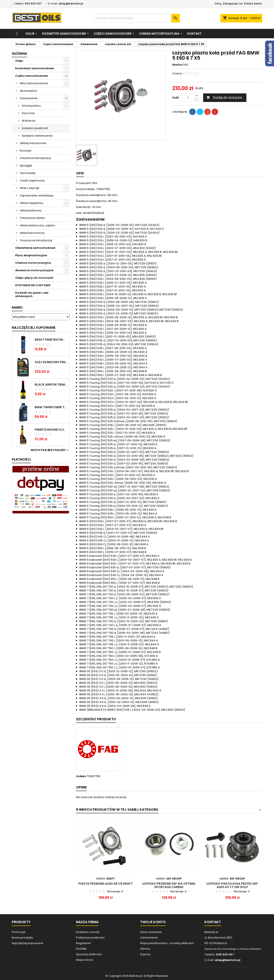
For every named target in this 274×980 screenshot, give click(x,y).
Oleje (30, 34)
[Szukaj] (137, 18)
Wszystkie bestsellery (50, 450)
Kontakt (194, 34)
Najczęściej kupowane (28, 943)
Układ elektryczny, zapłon (37, 225)
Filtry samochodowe (34, 83)
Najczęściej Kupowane (34, 328)
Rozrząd (25, 151)
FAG (185, 65)
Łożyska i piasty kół (35, 128)
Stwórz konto (253, 4)
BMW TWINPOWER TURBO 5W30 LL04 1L (51, 407)
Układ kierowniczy (32, 233)
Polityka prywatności (90, 938)
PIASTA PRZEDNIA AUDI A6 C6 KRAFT (106, 884)
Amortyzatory (31, 106)
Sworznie (28, 113)
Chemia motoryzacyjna (159, 34)
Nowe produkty (22, 938)
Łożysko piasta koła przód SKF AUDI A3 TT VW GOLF (232, 885)
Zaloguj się (230, 4)
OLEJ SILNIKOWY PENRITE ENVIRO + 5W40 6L (51, 362)
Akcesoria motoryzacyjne (34, 270)
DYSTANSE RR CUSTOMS (33, 285)
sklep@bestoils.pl (71, 4)
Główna (19, 54)
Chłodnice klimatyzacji (35, 158)
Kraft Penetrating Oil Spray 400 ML (51, 340)
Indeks (81, 776)
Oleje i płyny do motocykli (34, 278)
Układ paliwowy (31, 210)
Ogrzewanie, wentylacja (37, 195)
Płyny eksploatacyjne (31, 255)
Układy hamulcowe (33, 143)
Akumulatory (28, 91)
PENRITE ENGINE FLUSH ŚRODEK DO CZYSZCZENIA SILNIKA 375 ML (51, 430)
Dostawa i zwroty (88, 932)
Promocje (19, 932)
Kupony (145, 954)
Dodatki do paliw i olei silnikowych (32, 294)
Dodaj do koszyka (224, 98)
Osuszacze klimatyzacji (36, 240)
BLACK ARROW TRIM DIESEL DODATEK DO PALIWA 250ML (51, 385)
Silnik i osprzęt (29, 188)
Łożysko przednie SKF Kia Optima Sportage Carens (169, 885)
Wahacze (29, 121)
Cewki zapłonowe (32, 181)
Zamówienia (149, 938)
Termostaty (28, 173)
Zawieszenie (29, 98)
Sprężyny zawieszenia (37, 136)
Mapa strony (85, 960)
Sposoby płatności (89, 954)
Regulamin (83, 943)
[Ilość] (188, 98)
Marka (177, 65)
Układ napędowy (31, 203)
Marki (17, 307)
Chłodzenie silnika (32, 218)
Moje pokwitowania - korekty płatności (167, 943)
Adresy (145, 949)
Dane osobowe (151, 932)
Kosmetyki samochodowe (64, 34)
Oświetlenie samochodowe (35, 248)
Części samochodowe (112, 34)
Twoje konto (153, 922)
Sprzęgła (26, 166)
